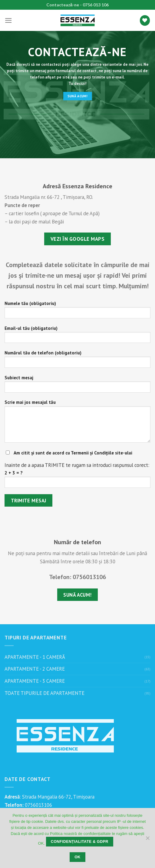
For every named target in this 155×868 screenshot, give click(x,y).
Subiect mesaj (77, 386)
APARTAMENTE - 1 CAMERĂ (35, 657)
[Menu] (8, 20)
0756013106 (38, 805)
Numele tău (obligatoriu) (77, 312)
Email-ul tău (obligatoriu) (77, 337)
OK (77, 857)
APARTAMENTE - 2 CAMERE (35, 669)
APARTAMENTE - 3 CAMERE (35, 681)
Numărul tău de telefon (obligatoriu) (77, 361)
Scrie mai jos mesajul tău (77, 423)
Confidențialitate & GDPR (80, 842)
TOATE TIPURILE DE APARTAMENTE (45, 693)
